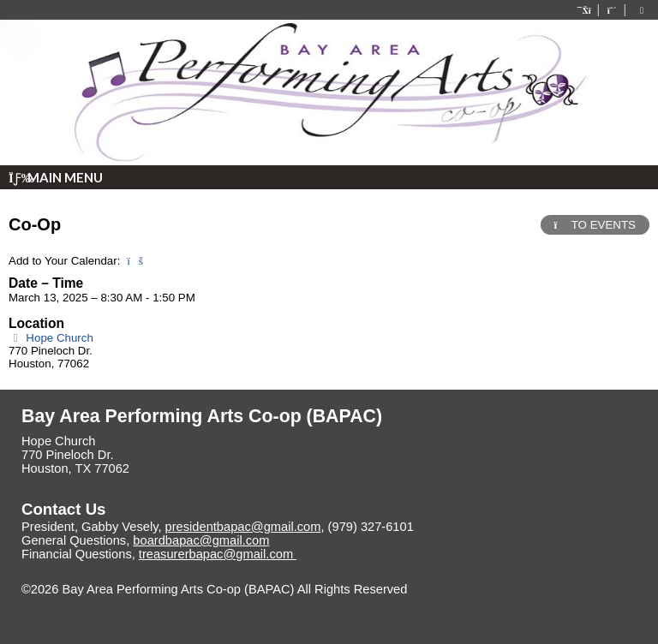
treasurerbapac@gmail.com (218, 554)
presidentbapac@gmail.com (243, 527)
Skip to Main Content (93, 603)
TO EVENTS (595, 225)
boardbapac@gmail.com (201, 540)
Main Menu (56, 177)
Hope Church (51, 338)
